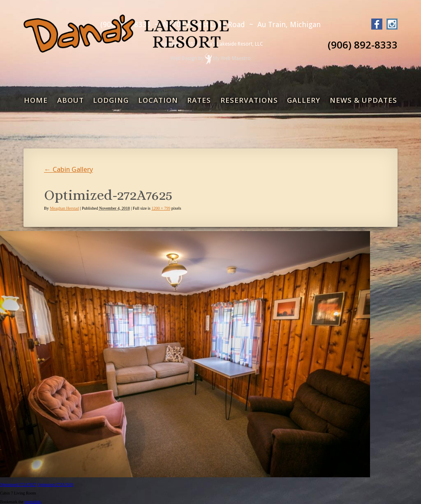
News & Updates (363, 100)
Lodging (111, 100)
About (71, 100)
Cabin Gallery (68, 169)
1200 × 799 (161, 208)
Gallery (304, 100)
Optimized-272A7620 (55, 484)
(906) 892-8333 (363, 45)
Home (36, 100)
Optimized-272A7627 (18, 484)
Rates (199, 100)
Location (158, 100)
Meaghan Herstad (64, 208)
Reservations (249, 100)
